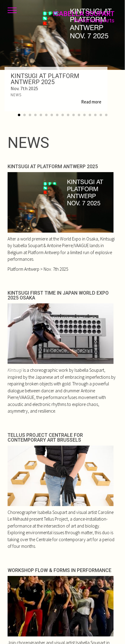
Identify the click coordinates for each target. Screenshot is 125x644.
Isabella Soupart (84, 17)
